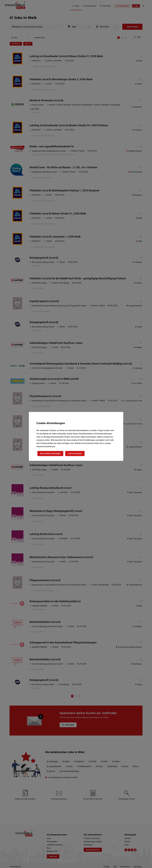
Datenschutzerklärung (46, 446)
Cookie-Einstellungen (75, 454)
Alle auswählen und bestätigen (50, 454)
